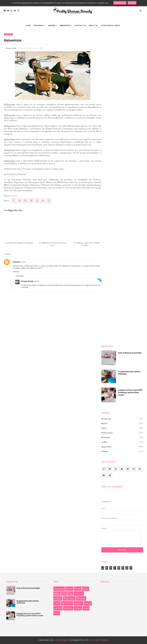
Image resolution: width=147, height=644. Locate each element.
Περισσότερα (120, 3)
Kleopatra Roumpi (11, 48)
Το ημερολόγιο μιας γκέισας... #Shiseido (130, 373)
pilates (57, 594)
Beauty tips (106, 419)
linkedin (13, 196)
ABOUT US (93, 25)
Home (28, 25)
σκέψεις (105, 451)
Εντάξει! (132, 3)
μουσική (58, 608)
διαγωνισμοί (107, 433)
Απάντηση (16, 272)
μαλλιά (88, 603)
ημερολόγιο (8, 34)
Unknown (16, 262)
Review (105, 423)
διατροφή (106, 437)
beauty (78, 589)
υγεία (57, 613)
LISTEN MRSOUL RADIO (110, 25)
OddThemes (61, 640)
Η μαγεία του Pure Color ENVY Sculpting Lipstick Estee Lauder (130, 393)
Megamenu (39, 25)
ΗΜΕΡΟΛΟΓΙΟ (66, 25)
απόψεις (58, 598)
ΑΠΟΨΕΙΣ (52, 25)
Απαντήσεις (20, 276)
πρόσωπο (68, 608)
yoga (70, 594)
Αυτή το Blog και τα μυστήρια (130, 353)
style (64, 594)
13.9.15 (23, 262)
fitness (104, 428)
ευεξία (104, 442)
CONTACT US (80, 25)
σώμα (86, 608)
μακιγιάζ (78, 603)
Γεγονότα (79, 594)
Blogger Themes (99, 640)
